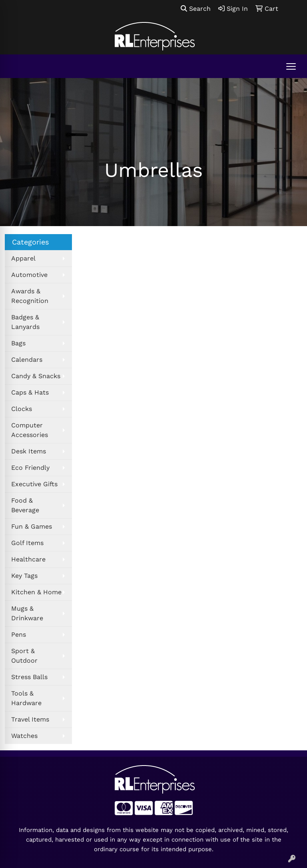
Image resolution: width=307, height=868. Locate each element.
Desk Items (29, 451)
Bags (18, 343)
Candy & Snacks (36, 376)
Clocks (22, 409)
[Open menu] (291, 66)
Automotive (29, 275)
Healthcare (28, 559)
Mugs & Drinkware (27, 613)
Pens (19, 634)
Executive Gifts (34, 484)
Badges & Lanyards (25, 322)
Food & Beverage (25, 505)
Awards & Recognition (30, 296)
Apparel (23, 258)
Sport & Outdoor (24, 656)
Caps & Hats (30, 392)
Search (196, 9)
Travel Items (30, 719)
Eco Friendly (30, 468)
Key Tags (24, 576)
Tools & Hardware (26, 698)
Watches (24, 736)
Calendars (27, 360)
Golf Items (27, 543)
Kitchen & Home (36, 592)
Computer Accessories (30, 430)
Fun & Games (32, 526)
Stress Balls (29, 677)
